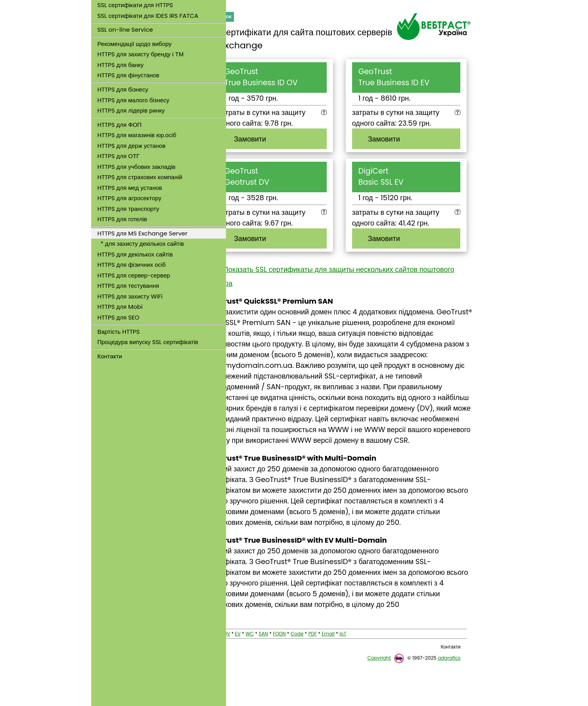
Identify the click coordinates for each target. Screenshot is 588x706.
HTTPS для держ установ (132, 146)
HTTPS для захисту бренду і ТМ (141, 54)
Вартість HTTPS (119, 332)
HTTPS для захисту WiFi (130, 296)
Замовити (275, 139)
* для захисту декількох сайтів (141, 244)
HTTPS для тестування (128, 286)
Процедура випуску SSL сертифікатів (148, 342)
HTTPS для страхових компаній (140, 177)
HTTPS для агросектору (130, 198)
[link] (159, 380)
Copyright (379, 701)
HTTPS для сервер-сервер (134, 275)
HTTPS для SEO (119, 317)
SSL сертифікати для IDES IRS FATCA (148, 16)
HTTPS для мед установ (130, 188)
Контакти (110, 356)
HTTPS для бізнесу (123, 89)
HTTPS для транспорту (128, 209)
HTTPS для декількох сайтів (135, 254)
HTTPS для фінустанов (128, 75)
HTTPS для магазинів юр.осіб (137, 135)
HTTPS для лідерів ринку (131, 110)
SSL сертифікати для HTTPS (135, 5)
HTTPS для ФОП (120, 125)
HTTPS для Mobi (120, 307)
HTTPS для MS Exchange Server (143, 233)
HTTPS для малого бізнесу (134, 100)
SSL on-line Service (125, 30)
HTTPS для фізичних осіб (132, 265)
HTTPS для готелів (123, 219)
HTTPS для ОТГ (119, 156)
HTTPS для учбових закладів (137, 167)
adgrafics (449, 701)
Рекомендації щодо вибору (135, 44)
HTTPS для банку (121, 65)
